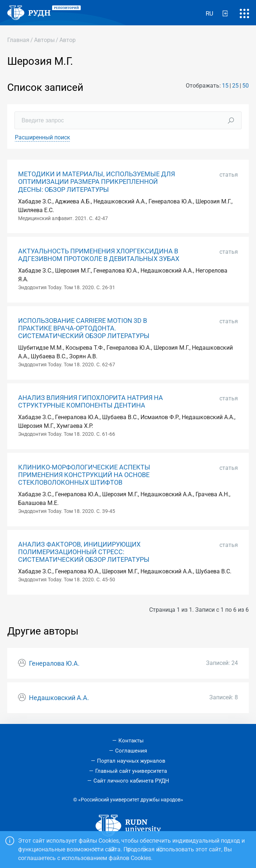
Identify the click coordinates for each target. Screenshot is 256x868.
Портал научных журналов (131, 761)
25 (235, 86)
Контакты (131, 741)
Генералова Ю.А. (54, 663)
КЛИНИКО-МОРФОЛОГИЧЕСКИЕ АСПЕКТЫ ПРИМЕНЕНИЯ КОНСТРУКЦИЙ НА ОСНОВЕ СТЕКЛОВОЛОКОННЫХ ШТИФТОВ (84, 475)
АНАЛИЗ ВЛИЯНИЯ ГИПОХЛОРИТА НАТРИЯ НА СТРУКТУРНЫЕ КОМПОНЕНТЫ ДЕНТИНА (91, 402)
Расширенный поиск (43, 137)
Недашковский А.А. (59, 698)
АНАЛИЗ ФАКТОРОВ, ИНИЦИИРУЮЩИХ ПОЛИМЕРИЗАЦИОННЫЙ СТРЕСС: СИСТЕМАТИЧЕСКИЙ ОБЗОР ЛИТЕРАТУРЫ (84, 552)
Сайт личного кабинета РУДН (131, 781)
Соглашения (131, 751)
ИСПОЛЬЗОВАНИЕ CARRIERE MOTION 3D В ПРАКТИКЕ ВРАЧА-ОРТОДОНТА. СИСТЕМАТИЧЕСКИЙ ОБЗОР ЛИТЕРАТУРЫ (84, 328)
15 (225, 86)
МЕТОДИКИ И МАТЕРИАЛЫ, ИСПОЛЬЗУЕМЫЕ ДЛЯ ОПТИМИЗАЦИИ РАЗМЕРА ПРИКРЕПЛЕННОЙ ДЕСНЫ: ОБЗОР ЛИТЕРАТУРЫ (96, 182)
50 (245, 86)
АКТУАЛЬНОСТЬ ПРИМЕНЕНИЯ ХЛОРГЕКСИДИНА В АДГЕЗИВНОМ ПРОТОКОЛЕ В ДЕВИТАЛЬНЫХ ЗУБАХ (99, 255)
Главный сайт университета (131, 771)
